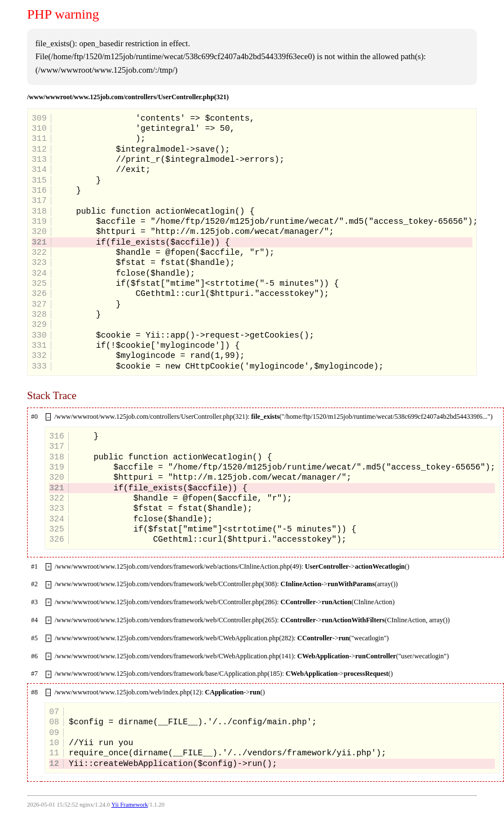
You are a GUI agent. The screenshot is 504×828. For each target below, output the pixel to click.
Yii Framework (129, 805)
